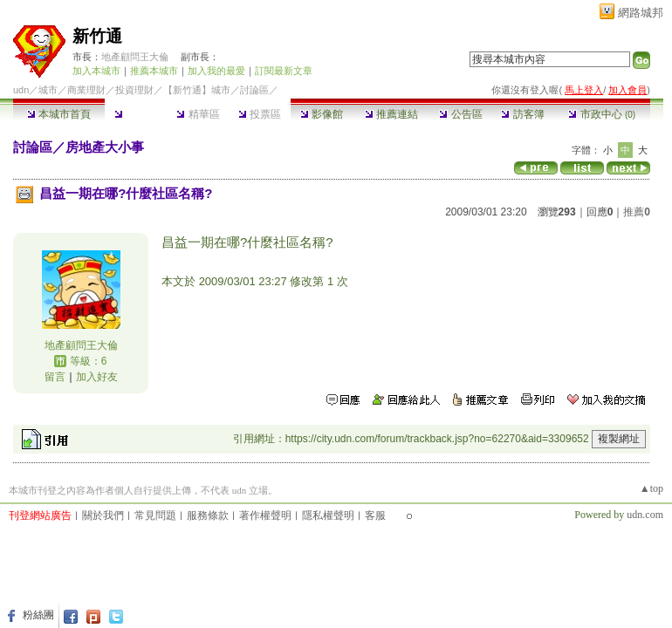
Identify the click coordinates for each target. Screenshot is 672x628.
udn (21, 90)
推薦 (637, 212)
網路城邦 (641, 13)
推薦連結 (391, 114)
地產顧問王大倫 (135, 57)
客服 (375, 515)
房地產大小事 (105, 147)
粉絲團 (38, 615)
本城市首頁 (59, 114)
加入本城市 (96, 71)
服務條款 (208, 515)
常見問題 (155, 515)
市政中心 (602, 114)
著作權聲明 (265, 515)
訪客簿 (522, 114)
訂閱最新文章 (284, 71)
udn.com (645, 515)
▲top (651, 488)
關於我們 (103, 515)
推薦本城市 (154, 71)
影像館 (322, 114)
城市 (48, 90)
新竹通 (97, 36)
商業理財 (86, 90)
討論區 (136, 114)
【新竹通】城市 (197, 90)
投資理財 (134, 90)
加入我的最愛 (216, 71)
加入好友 (97, 377)
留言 (55, 377)
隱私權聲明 (328, 515)
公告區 (460, 114)
